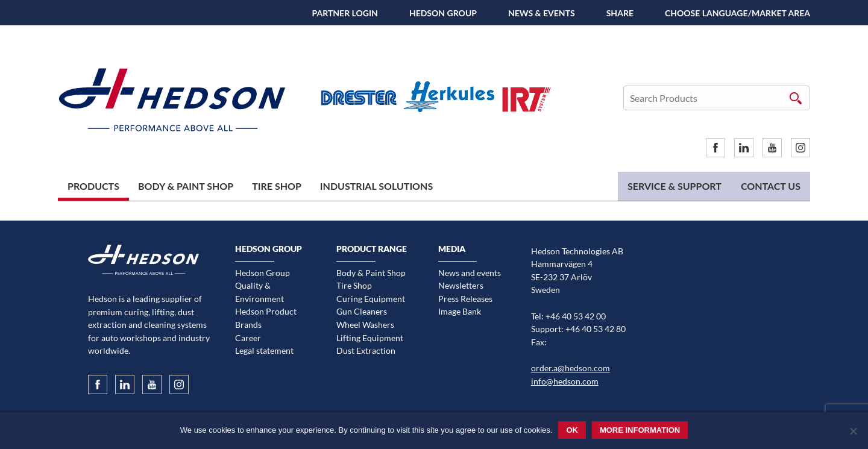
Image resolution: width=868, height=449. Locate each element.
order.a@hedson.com (571, 368)
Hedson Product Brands (266, 318)
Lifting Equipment (370, 338)
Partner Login (345, 13)
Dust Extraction (366, 350)
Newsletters (461, 285)
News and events (470, 273)
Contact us (771, 186)
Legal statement (264, 350)
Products (93, 186)
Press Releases (465, 299)
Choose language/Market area (737, 13)
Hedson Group (443, 13)
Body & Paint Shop (186, 186)
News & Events (542, 13)
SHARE (620, 13)
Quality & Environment (259, 292)
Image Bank (460, 311)
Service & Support (675, 186)
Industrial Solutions (376, 186)
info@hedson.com (565, 381)
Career (248, 338)
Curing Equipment (371, 299)
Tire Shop (277, 186)
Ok (572, 430)
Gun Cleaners (362, 311)
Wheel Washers (365, 325)
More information (640, 430)
